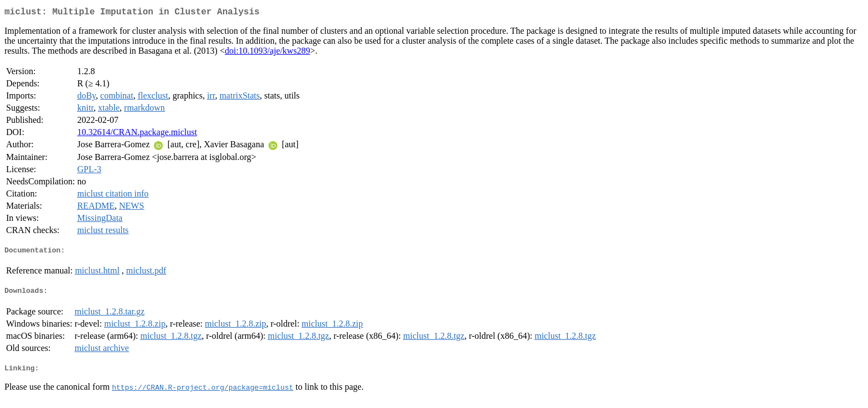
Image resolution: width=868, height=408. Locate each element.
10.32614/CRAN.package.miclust (137, 134)
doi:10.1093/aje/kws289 (267, 53)
